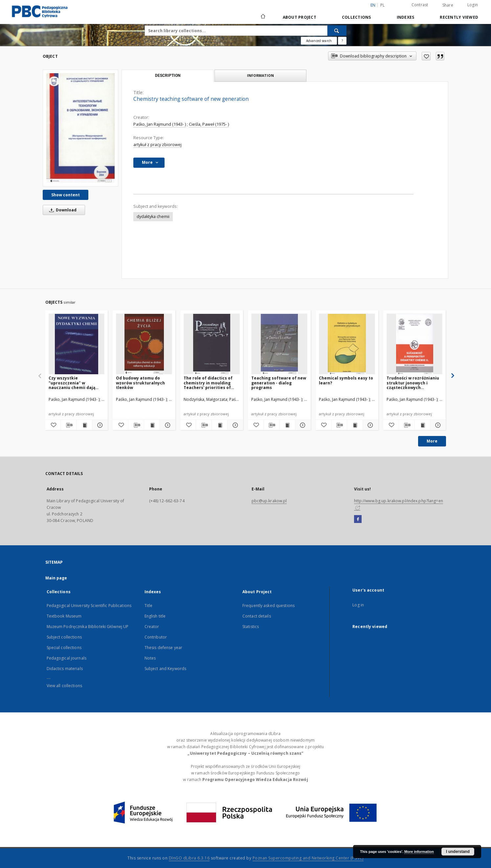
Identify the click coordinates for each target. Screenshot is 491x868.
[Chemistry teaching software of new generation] (80, 128)
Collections (357, 17)
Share (448, 5)
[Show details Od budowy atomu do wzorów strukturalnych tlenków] (167, 425)
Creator (152, 627)
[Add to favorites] (426, 56)
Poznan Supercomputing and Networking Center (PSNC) (308, 858)
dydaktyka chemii (153, 217)
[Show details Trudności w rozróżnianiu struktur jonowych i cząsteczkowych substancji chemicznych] (437, 425)
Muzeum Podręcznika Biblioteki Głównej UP (88, 627)
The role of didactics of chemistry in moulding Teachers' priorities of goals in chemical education (208, 383)
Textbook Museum (64, 616)
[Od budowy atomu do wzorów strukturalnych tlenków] (144, 344)
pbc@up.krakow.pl (269, 501)
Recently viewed (459, 17)
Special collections (64, 648)
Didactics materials (65, 669)
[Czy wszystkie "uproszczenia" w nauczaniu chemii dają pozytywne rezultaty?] (77, 344)
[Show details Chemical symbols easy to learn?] (370, 425)
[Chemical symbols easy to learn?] (347, 344)
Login (473, 5)
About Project (300, 17)
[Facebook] (358, 519)
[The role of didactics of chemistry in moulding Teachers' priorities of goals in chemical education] (212, 344)
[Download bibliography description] (68, 425)
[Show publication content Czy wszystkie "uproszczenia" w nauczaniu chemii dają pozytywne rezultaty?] (84, 425)
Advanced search (319, 41)
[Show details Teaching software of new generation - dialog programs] (302, 425)
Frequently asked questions (268, 606)
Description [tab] (168, 76)
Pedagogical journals (67, 658)
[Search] (337, 31)
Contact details (257, 616)
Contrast (420, 5)
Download (62, 210)
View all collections (64, 686)
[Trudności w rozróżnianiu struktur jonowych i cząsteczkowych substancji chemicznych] (415, 344)
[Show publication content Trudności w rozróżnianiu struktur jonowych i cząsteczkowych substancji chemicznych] (423, 425)
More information (419, 852)
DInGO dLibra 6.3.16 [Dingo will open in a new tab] (189, 858)
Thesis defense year (163, 648)
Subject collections (64, 637)
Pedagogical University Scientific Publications (89, 606)
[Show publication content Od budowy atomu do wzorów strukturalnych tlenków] (152, 425)
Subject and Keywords (165, 669)
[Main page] (263, 17)
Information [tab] (260, 75)
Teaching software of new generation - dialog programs (279, 383)
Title (149, 606)
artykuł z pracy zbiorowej (157, 145)
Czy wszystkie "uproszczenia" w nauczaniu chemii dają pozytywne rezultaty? (72, 383)
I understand (458, 852)
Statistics (251, 627)
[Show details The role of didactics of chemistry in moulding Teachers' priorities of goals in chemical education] (234, 425)
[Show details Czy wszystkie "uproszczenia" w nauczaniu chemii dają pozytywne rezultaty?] (99, 425)
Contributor (156, 637)
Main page (56, 578)
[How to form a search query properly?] (342, 41)
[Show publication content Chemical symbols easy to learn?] (355, 425)
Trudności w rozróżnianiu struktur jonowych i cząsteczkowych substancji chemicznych (413, 383)
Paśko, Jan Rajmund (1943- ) (160, 124)
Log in (358, 605)
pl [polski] (383, 5)
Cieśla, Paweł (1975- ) (209, 124)
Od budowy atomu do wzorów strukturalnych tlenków (140, 383)
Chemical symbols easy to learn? (346, 380)
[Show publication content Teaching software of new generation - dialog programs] (287, 425)
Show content (66, 195)
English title (155, 616)
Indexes (406, 17)
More (432, 441)
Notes (150, 658)
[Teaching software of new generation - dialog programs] (279, 344)
